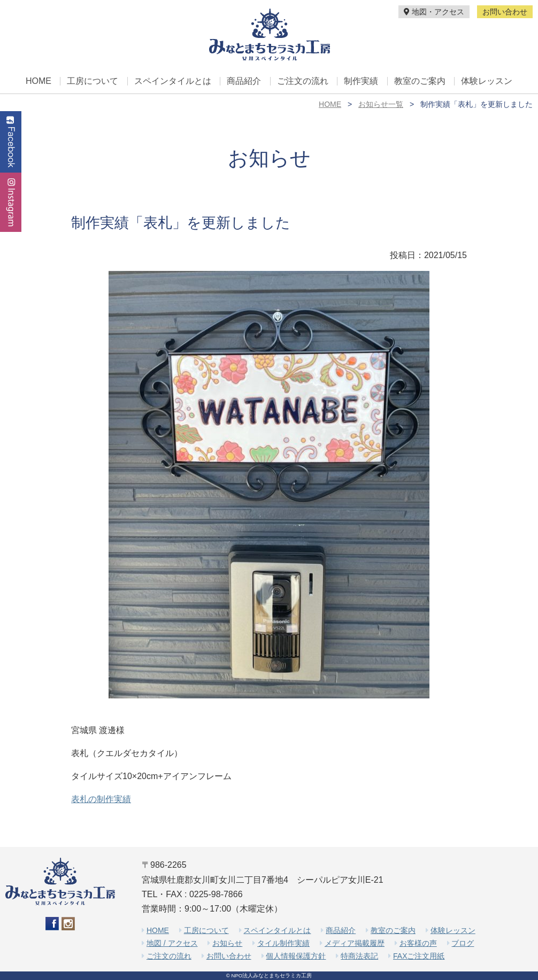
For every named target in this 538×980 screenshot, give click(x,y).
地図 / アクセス (172, 943)
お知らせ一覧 (381, 104)
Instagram (11, 202)
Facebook (11, 142)
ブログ (463, 943)
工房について (93, 81)
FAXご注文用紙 (419, 956)
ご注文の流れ (303, 81)
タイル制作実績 (283, 943)
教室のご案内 (420, 81)
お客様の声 (418, 943)
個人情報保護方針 (296, 956)
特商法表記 (359, 956)
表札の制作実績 (101, 799)
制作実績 (361, 81)
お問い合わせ (505, 12)
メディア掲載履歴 (355, 943)
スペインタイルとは (173, 81)
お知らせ (227, 943)
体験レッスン (487, 81)
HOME (39, 81)
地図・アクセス (434, 12)
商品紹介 (244, 81)
